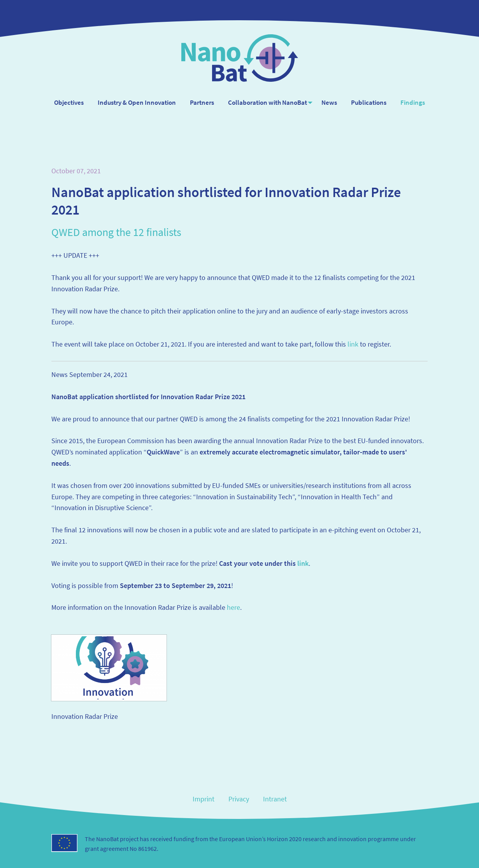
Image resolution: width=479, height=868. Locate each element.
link (353, 344)
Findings (414, 102)
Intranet (275, 799)
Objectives (67, 102)
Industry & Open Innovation (135, 102)
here (233, 607)
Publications (370, 102)
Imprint (204, 799)
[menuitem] (67, 103)
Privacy (239, 799)
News (331, 102)
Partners (200, 102)
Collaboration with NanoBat (266, 102)
